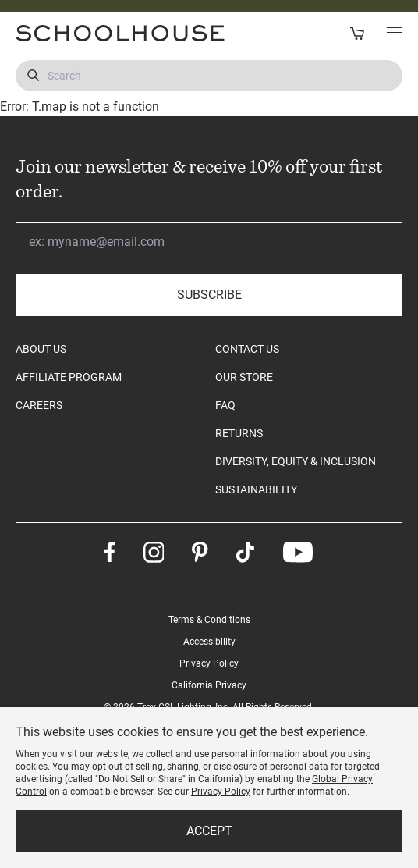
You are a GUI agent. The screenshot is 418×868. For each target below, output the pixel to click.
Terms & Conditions (209, 620)
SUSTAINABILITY (256, 489)
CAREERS (39, 405)
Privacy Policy (209, 663)
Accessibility (209, 642)
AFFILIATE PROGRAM (69, 377)
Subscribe (209, 295)
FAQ (225, 405)
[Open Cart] (357, 33)
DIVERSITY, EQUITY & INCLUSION (296, 461)
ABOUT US (41, 349)
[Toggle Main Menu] (395, 34)
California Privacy (209, 685)
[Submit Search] (33, 76)
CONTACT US (247, 349)
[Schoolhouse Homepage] (107, 33)
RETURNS (239, 433)
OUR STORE (244, 377)
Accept (209, 831)
